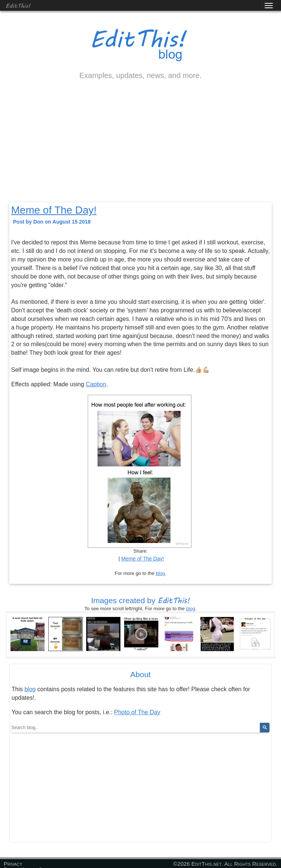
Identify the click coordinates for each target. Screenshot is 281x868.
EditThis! (18, 5)
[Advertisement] (140, 147)
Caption (96, 384)
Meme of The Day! (54, 210)
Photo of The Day (137, 712)
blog (160, 573)
